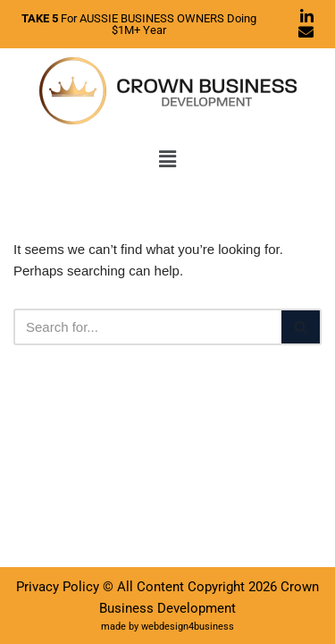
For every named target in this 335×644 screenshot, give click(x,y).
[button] (167, 159)
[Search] (147, 327)
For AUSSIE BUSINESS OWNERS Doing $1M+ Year (139, 24)
